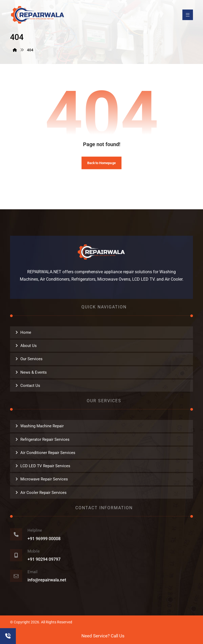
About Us (29, 346)
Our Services (31, 359)
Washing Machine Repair (42, 426)
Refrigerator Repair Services (45, 439)
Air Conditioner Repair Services (48, 453)
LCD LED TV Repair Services (45, 466)
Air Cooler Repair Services (43, 493)
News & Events (34, 372)
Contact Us (30, 386)
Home (26, 332)
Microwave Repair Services (44, 479)
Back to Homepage (101, 163)
